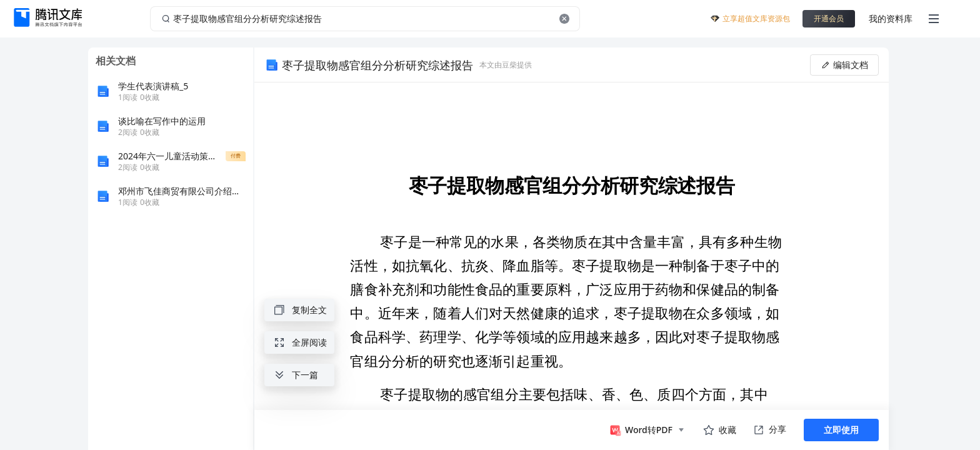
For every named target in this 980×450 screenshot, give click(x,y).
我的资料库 (891, 18)
